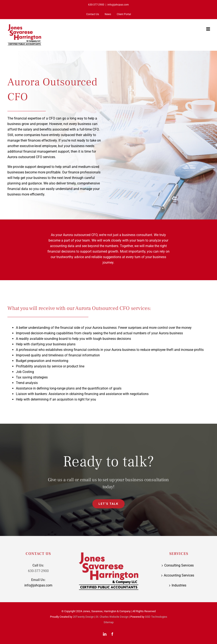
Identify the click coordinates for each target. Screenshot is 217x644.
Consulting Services (179, 565)
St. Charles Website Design (112, 617)
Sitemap (109, 622)
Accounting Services (179, 575)
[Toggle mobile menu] (208, 29)
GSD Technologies (156, 617)
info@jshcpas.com (118, 5)
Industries (179, 585)
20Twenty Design (83, 617)
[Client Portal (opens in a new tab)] (124, 14)
